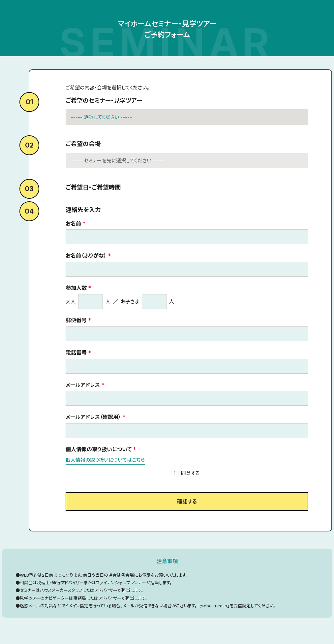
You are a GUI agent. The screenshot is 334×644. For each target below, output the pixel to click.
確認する (187, 501)
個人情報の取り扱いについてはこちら (105, 460)
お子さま (130, 302)
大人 (71, 302)
